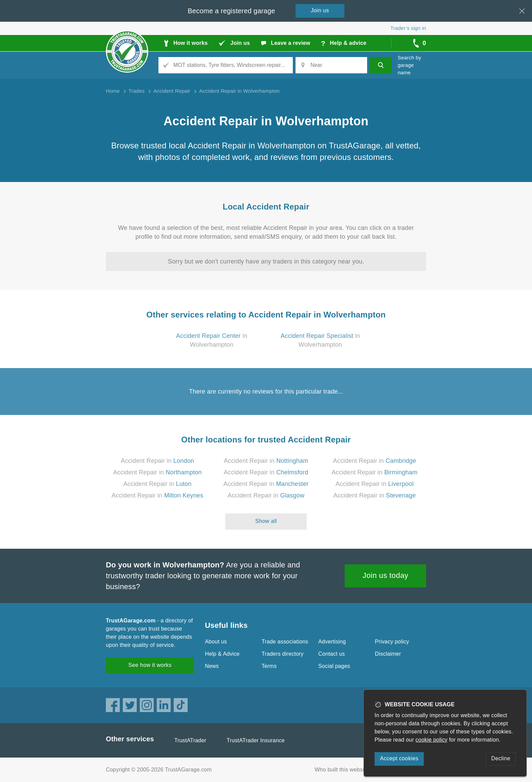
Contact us (331, 654)
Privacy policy (392, 642)
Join (320, 10)
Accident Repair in (157, 461)
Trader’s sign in (408, 28)
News (212, 666)
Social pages (334, 666)
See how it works (150, 665)
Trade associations (285, 642)
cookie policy (432, 740)
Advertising (332, 642)
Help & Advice (222, 654)
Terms (269, 666)
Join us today (386, 575)
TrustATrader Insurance (256, 740)
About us (216, 642)
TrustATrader (190, 740)
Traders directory (283, 654)
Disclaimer (388, 654)
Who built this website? (343, 770)
